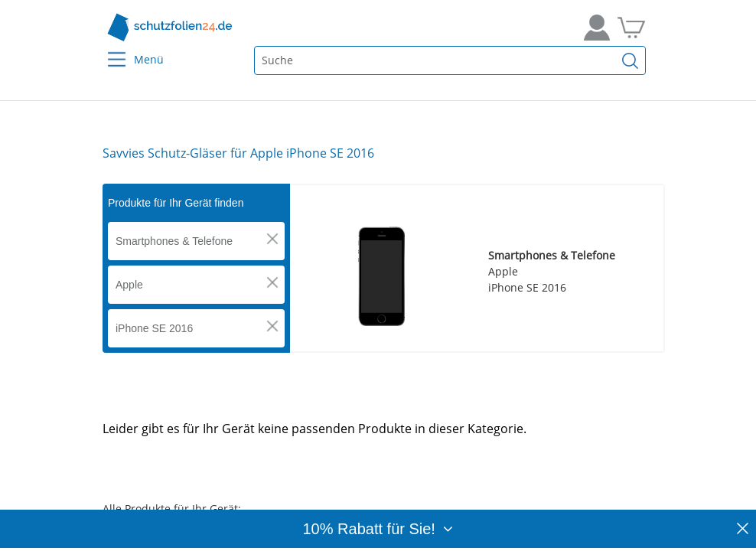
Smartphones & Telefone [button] (174, 241)
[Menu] (108, 49)
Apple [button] (129, 285)
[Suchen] (631, 60)
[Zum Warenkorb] (631, 28)
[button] (272, 239)
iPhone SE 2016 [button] (154, 328)
